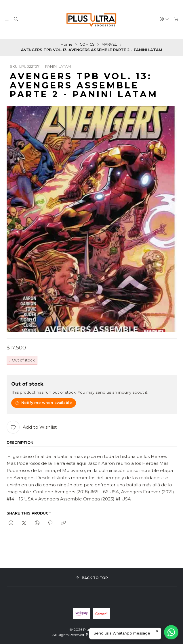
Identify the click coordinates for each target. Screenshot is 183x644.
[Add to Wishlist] (32, 427)
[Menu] (7, 19)
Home (67, 45)
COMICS (87, 45)
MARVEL (109, 45)
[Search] (16, 19)
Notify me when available (44, 403)
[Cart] (176, 19)
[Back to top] (92, 578)
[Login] (164, 19)
